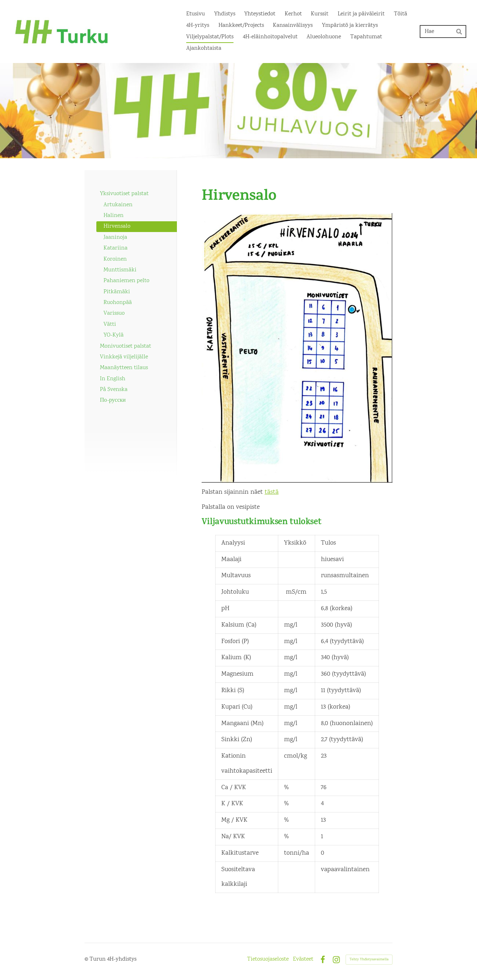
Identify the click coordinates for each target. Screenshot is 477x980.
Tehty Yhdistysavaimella (369, 960)
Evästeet (303, 960)
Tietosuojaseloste (268, 960)
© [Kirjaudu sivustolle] (87, 959)
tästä (272, 492)
